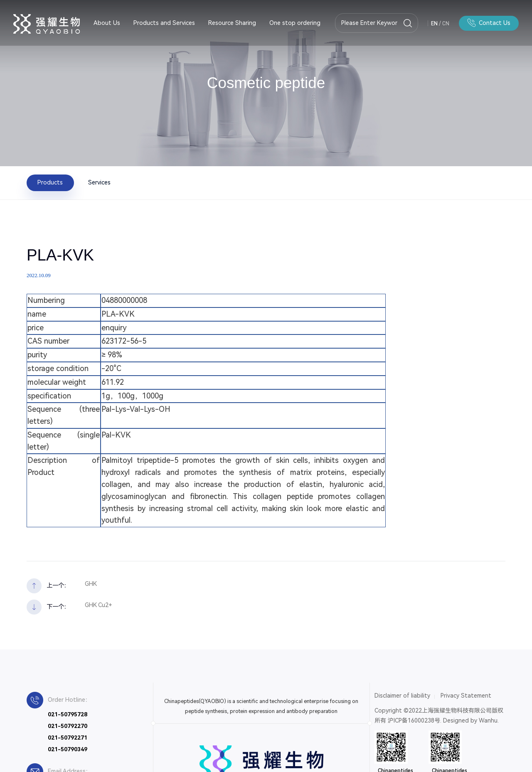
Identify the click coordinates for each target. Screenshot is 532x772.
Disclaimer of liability (402, 696)
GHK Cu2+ (99, 605)
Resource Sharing (232, 23)
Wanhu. (489, 720)
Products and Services (164, 23)
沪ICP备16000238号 (414, 720)
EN (434, 23)
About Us (107, 23)
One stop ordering (295, 23)
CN (446, 23)
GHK (91, 584)
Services (99, 183)
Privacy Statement (466, 696)
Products (50, 183)
